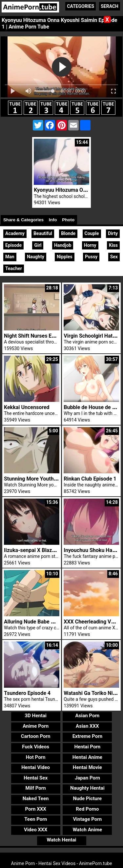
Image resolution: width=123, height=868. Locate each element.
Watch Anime (87, 830)
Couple (92, 233)
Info (53, 220)
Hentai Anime (87, 757)
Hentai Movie (87, 767)
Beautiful (43, 233)
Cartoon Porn (36, 736)
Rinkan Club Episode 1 (90, 479)
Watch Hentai (61, 840)
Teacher (14, 268)
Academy (15, 233)
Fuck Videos (36, 747)
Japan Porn (87, 778)
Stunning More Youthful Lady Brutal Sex (51, 479)
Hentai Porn (87, 747)
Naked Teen (36, 799)
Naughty (36, 257)
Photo (68, 220)
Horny (90, 245)
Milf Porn (36, 788)
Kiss (113, 245)
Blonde (68, 233)
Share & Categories (23, 220)
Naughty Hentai (87, 788)
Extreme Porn (87, 736)
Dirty (113, 233)
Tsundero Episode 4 (27, 693)
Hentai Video (36, 767)
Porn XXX (36, 809)
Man (10, 257)
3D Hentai (35, 716)
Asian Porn (87, 716)
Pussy (91, 257)
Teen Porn (36, 819)
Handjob (63, 245)
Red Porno (87, 809)
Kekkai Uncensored (27, 407)
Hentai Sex (36, 778)
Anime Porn (36, 726)
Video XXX (36, 830)
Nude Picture (88, 799)
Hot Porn (36, 757)
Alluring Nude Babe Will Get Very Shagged (53, 622)
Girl (38, 245)
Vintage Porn (88, 819)
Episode (13, 245)
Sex (114, 257)
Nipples (65, 257)
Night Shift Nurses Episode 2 (38, 336)
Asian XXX (87, 726)
